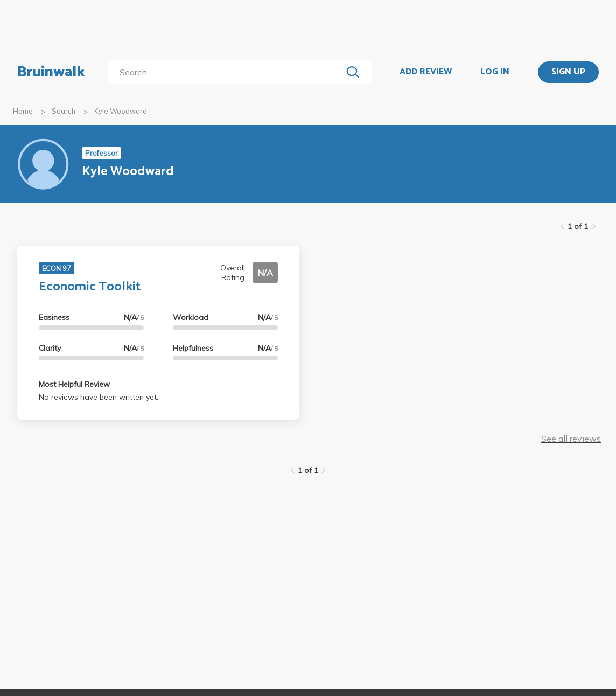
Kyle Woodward (121, 111)
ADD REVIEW (426, 72)
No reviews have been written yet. (99, 397)
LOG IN (495, 72)
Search (64, 111)
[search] (227, 72)
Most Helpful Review (74, 384)
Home (23, 111)
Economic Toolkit (90, 287)
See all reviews (571, 439)
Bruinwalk (51, 72)
